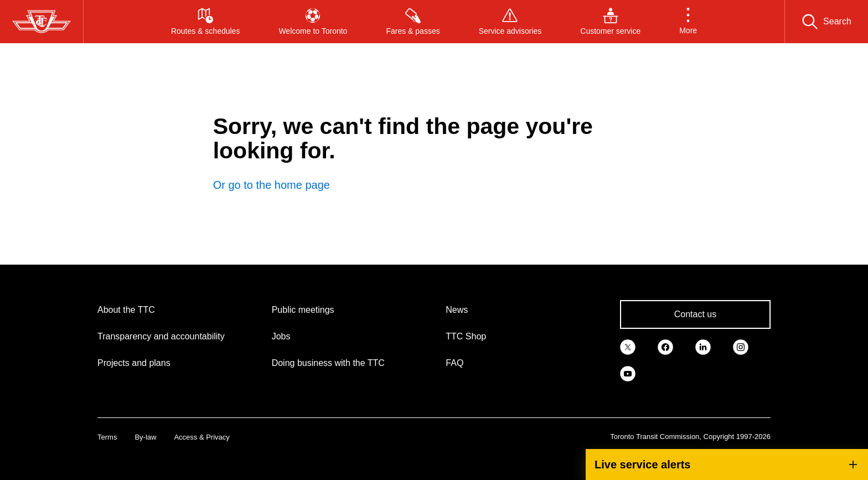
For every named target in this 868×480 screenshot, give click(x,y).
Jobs (281, 336)
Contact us (695, 314)
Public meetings (303, 310)
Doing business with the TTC (328, 363)
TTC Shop (466, 336)
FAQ (454, 363)
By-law (145, 437)
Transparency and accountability (161, 336)
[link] (628, 347)
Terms (107, 437)
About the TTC (126, 310)
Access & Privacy (201, 437)
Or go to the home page (272, 185)
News (457, 310)
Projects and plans (134, 363)
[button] (688, 22)
